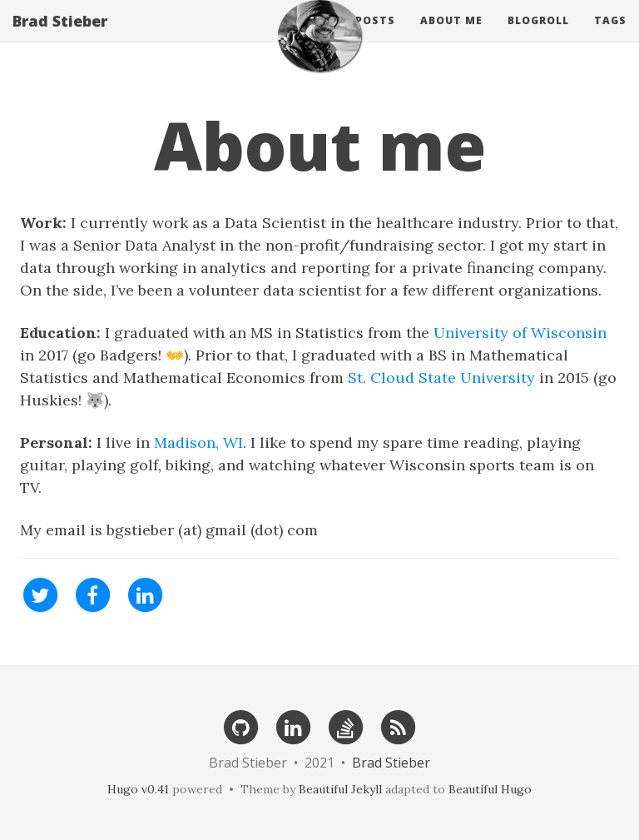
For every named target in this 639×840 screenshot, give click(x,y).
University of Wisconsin (520, 333)
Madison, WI (198, 442)
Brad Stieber (60, 37)
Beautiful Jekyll (340, 789)
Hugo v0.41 (138, 789)
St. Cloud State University (441, 378)
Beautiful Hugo (490, 789)
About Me (451, 37)
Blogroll (538, 37)
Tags (610, 37)
